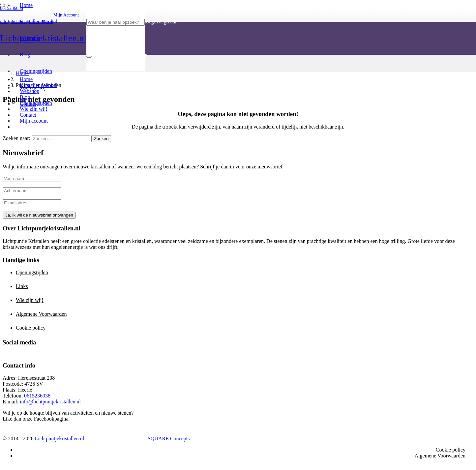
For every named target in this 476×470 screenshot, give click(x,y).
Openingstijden (32, 272)
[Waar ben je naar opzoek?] (116, 22)
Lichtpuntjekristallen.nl (59, 439)
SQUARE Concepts (139, 439)
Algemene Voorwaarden (41, 314)
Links (22, 286)
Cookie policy (31, 328)
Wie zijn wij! (30, 300)
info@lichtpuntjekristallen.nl (50, 402)
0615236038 (37, 396)
